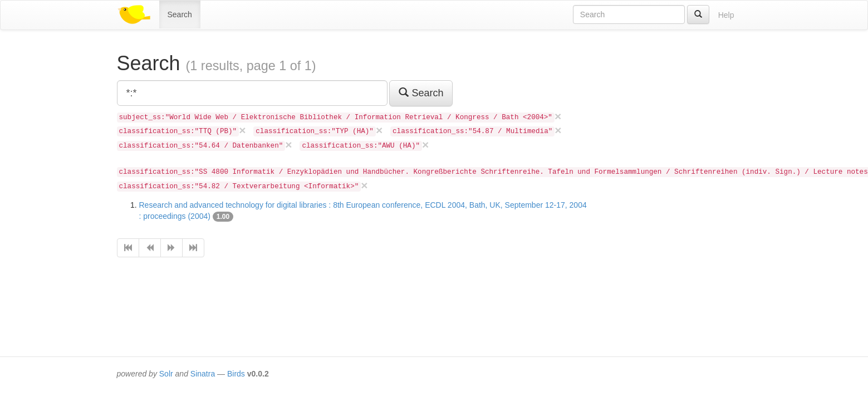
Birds (236, 374)
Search (180, 14)
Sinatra (203, 374)
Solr (166, 374)
